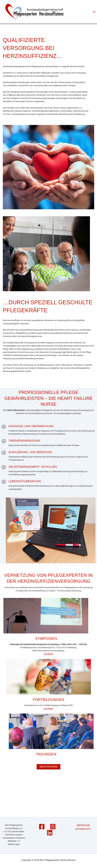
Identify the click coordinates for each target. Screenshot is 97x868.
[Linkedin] (50, 833)
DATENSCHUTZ (83, 829)
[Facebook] (42, 827)
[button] (48, 774)
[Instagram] (53, 827)
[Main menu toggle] (94, 15)
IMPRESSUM (83, 825)
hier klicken (48, 661)
